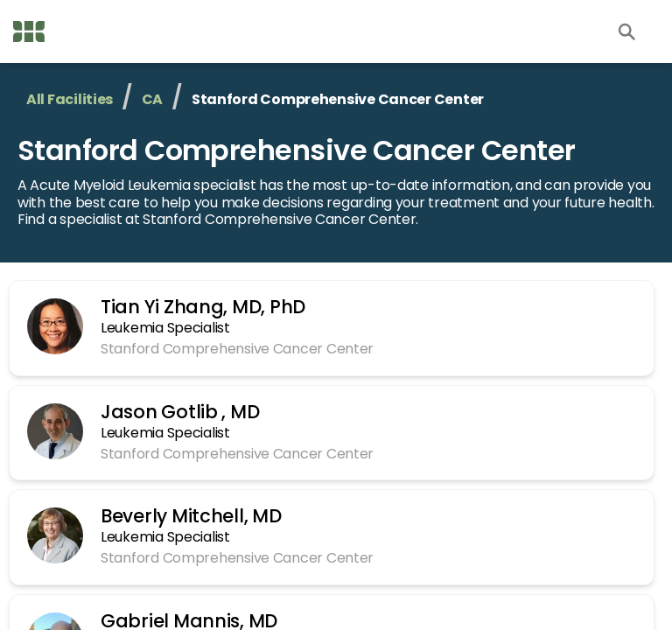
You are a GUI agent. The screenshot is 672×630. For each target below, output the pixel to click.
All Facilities (66, 99)
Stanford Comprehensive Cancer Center (275, 150)
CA (138, 99)
